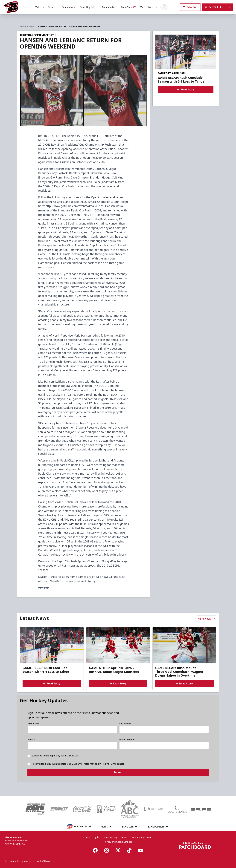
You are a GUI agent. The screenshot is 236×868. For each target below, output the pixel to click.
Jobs (97, 837)
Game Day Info (89, 7)
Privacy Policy (110, 837)
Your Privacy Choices (142, 837)
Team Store (128, 7)
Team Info (69, 7)
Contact (88, 837)
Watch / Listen (148, 7)
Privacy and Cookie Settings (118, 842)
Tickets (53, 7)
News (27, 7)
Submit (118, 774)
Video (40, 7)
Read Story (186, 89)
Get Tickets (214, 7)
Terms (124, 837)
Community (110, 7)
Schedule (190, 7)
